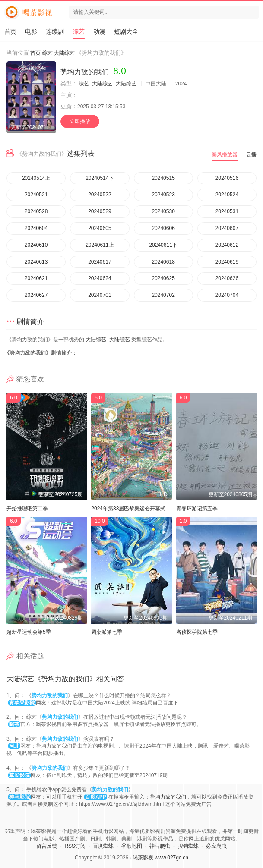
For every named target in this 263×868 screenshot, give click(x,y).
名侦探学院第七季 (197, 632)
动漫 (99, 31)
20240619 (227, 262)
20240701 (100, 295)
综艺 (79, 31)
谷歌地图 (132, 846)
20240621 (36, 278)
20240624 (100, 278)
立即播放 (80, 121)
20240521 (36, 195)
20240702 (163, 295)
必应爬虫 (216, 846)
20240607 (227, 228)
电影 (31, 31)
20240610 (36, 245)
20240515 (163, 178)
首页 (10, 31)
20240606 (163, 228)
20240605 (100, 228)
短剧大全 (126, 31)
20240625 (163, 278)
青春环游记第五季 (197, 509)
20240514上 (36, 178)
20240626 (227, 278)
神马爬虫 (160, 846)
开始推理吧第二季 (27, 509)
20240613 (36, 262)
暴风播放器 (225, 154)
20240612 (227, 245)
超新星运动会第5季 (29, 632)
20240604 (36, 228)
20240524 (227, 195)
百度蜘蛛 (103, 846)
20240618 (163, 262)
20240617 (100, 262)
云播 (251, 154)
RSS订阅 (75, 846)
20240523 (163, 195)
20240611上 (100, 245)
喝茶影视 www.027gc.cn (160, 858)
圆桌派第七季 (107, 632)
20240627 (36, 295)
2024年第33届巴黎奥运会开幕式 (128, 509)
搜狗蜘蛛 (188, 846)
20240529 (100, 211)
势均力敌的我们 (168, 797)
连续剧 (55, 31)
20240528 (36, 211)
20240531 (227, 211)
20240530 (163, 211)
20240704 (227, 295)
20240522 (100, 195)
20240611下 (163, 245)
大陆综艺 (64, 53)
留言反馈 (47, 846)
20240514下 (100, 178)
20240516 (227, 178)
